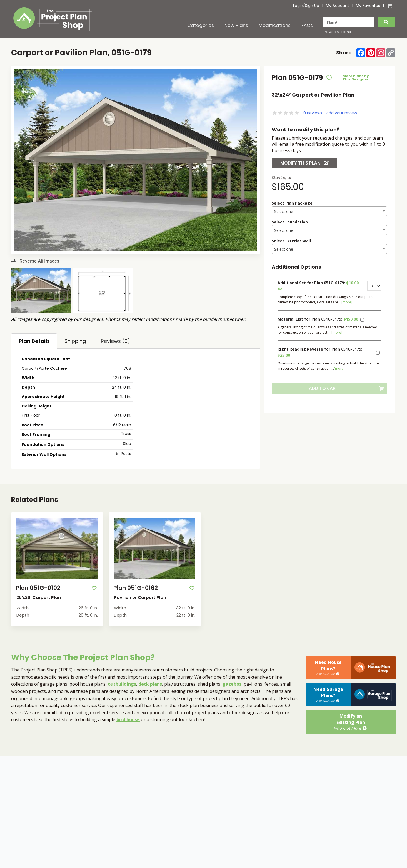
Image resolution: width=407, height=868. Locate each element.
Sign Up (312, 6)
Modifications (275, 25)
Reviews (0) (115, 341)
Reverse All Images (35, 261)
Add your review (342, 113)
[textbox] (329, 212)
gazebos (232, 684)
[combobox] (329, 211)
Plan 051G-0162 (136, 588)
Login (298, 6)
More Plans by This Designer (356, 78)
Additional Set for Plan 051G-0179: (318, 286)
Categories (201, 25)
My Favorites (368, 6)
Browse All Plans (337, 32)
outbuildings (122, 684)
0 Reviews (313, 113)
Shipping (75, 341)
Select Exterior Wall (291, 241)
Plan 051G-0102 (38, 588)
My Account (338, 6)
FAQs (307, 25)
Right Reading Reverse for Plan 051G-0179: (320, 352)
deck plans (150, 684)
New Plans (236, 25)
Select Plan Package (292, 203)
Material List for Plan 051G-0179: (318, 319)
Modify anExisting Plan (351, 722)
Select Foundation (290, 222)
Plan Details (34, 341)
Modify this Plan (304, 163)
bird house (128, 719)
